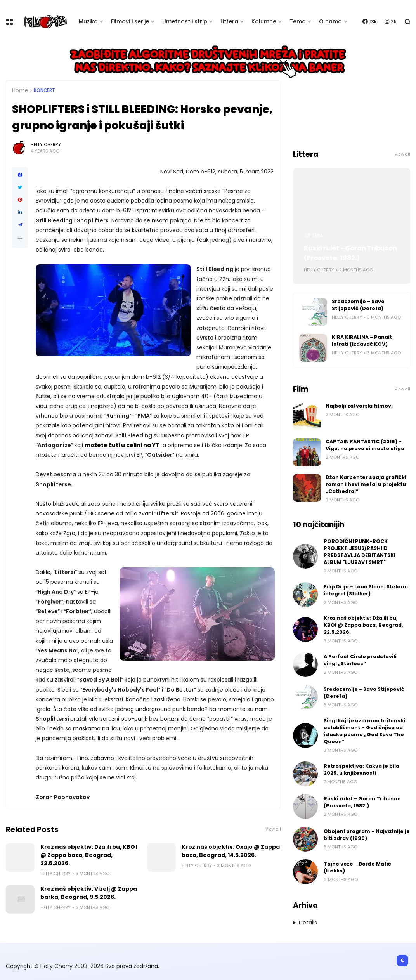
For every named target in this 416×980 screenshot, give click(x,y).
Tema (298, 21)
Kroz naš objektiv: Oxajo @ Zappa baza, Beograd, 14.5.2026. (231, 851)
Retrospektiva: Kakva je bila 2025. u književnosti (361, 769)
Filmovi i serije (130, 21)
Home (20, 90)
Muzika (88, 21)
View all (273, 829)
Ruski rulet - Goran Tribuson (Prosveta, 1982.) (350, 253)
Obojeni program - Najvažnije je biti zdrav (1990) (367, 835)
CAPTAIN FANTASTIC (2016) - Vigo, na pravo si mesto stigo (365, 445)
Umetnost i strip (185, 21)
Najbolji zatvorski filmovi (359, 406)
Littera (229, 21)
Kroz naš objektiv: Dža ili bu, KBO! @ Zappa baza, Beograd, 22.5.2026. (89, 855)
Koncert (44, 90)
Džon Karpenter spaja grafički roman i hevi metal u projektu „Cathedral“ (366, 484)
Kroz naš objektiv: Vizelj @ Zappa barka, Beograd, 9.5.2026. (89, 893)
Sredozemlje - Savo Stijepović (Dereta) (358, 305)
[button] (20, 238)
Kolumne (264, 21)
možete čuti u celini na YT (122, 445)
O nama (330, 21)
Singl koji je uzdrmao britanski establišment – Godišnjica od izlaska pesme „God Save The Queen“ (364, 731)
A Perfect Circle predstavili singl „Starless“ (360, 660)
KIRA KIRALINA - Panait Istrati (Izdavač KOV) (362, 341)
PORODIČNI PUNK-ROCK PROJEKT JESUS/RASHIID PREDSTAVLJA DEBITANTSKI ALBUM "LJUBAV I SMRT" (360, 552)
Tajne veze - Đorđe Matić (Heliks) (357, 867)
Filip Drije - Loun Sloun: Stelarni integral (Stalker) (366, 590)
